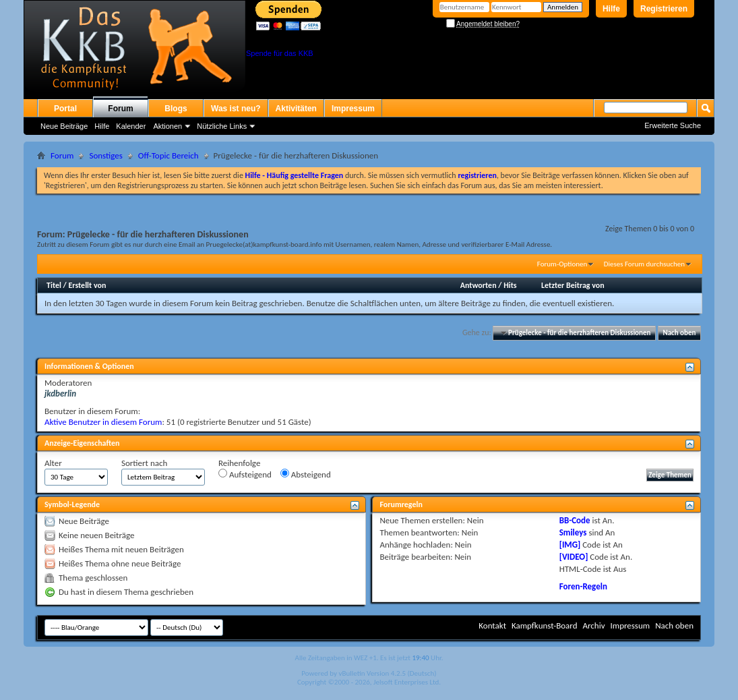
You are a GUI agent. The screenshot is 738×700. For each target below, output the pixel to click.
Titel (54, 285)
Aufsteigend (245, 474)
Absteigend (306, 474)
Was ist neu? (236, 109)
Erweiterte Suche (673, 125)
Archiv (593, 625)
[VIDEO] (574, 557)
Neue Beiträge (64, 126)
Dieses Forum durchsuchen (644, 264)
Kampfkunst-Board (545, 625)
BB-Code (575, 520)
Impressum (353, 109)
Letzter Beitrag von (573, 285)
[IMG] (570, 545)
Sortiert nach (144, 463)
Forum (120, 109)
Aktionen (167, 126)
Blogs (176, 109)
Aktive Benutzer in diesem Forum (103, 422)
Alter (53, 463)
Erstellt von (87, 285)
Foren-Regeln (583, 586)
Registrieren (664, 9)
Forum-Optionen (562, 264)
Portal (65, 109)
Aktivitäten (296, 109)
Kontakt (492, 625)
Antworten (479, 285)
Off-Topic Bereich (168, 155)
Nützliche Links (222, 126)
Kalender (131, 126)
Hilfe (611, 9)
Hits (510, 285)
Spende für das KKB (280, 53)
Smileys (573, 532)
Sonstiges (105, 155)
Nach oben (679, 333)
